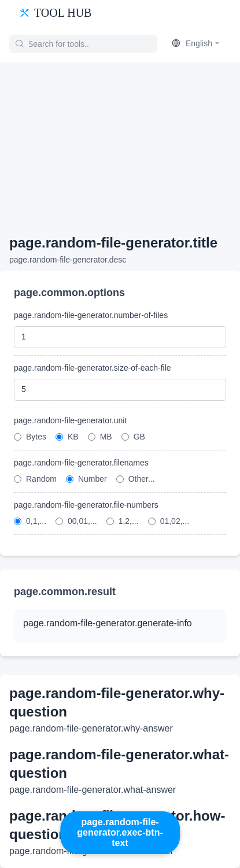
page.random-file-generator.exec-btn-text (120, 832)
